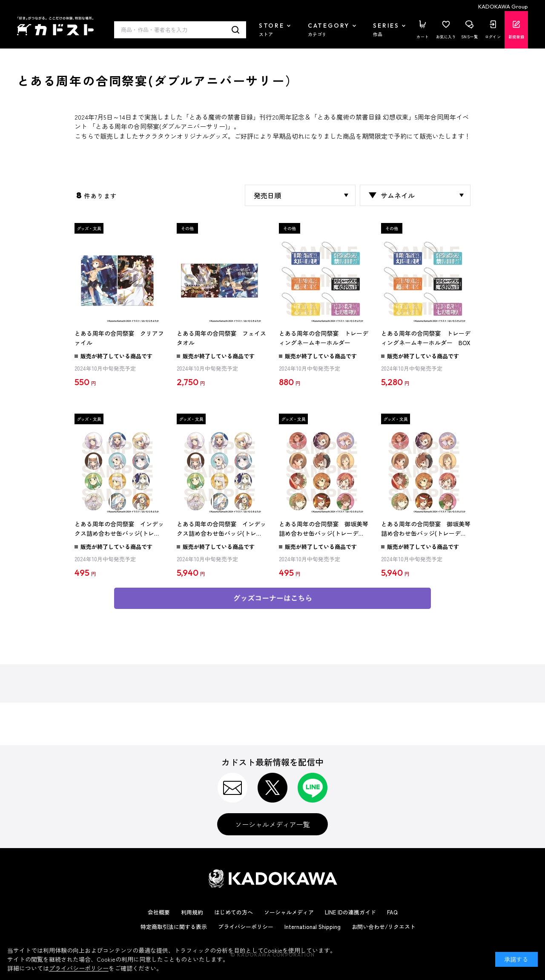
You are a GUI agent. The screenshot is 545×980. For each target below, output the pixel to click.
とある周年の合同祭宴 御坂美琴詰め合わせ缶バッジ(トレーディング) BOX (426, 529)
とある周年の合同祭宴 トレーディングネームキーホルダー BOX (426, 338)
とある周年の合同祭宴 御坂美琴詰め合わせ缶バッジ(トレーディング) (324, 529)
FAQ (392, 912)
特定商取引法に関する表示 (174, 927)
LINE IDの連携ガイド (350, 912)
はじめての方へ (234, 912)
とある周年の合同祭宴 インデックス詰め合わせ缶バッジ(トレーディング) (119, 529)
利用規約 (192, 912)
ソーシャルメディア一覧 (272, 824)
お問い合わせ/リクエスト (384, 927)
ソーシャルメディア (289, 912)
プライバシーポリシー (246, 927)
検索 (236, 30)
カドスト (55, 26)
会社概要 (159, 912)
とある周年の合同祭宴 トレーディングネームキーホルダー (324, 338)
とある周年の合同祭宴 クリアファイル (119, 338)
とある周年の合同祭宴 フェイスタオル (221, 338)
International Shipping (313, 927)
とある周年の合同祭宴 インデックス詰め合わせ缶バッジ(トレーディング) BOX (221, 529)
